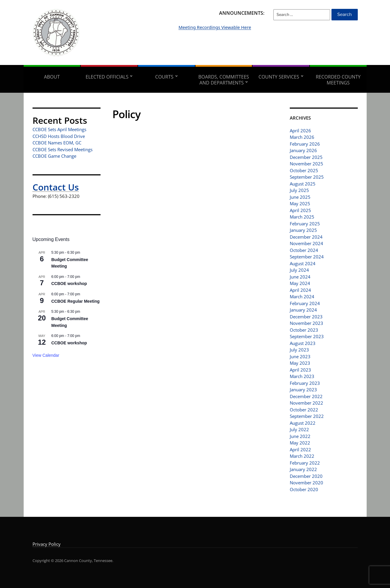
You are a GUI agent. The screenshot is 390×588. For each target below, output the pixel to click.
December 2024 (306, 237)
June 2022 (300, 436)
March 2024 (302, 297)
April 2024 (300, 290)
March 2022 (302, 456)
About (52, 77)
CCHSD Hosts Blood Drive (59, 136)
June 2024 (300, 277)
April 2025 (300, 210)
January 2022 (303, 469)
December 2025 (306, 157)
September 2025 (307, 177)
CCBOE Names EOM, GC (57, 143)
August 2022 (303, 423)
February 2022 (305, 463)
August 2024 (303, 263)
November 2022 (306, 403)
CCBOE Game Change (54, 156)
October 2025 (304, 170)
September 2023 (307, 336)
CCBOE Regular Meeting (76, 301)
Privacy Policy (47, 544)
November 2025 (306, 164)
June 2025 (300, 197)
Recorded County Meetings (338, 80)
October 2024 (304, 250)
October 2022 (304, 410)
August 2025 (303, 184)
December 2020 (306, 476)
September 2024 (307, 257)
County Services (279, 77)
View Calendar (46, 355)
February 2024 (305, 303)
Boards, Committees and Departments (224, 80)
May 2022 (300, 443)
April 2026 (300, 131)
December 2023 (306, 317)
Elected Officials (107, 77)
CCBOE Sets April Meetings (59, 129)
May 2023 (300, 363)
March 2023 (302, 376)
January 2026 (303, 150)
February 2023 (305, 383)
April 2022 (300, 449)
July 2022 (299, 429)
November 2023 (306, 323)
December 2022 (306, 396)
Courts (164, 77)
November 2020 (306, 483)
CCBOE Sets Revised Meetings (63, 149)
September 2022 (307, 416)
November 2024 (306, 243)
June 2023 (300, 356)
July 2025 (299, 190)
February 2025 (305, 224)
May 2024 (300, 283)
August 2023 (303, 343)
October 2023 (304, 330)
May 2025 (300, 203)
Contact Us (56, 187)
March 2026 (302, 137)
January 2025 (303, 230)
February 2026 (305, 144)
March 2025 (302, 217)
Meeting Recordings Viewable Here (244, 36)
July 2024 (299, 270)
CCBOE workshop (69, 284)
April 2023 (300, 370)
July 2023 (299, 350)
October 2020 (304, 489)
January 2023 (303, 390)
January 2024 (303, 310)
